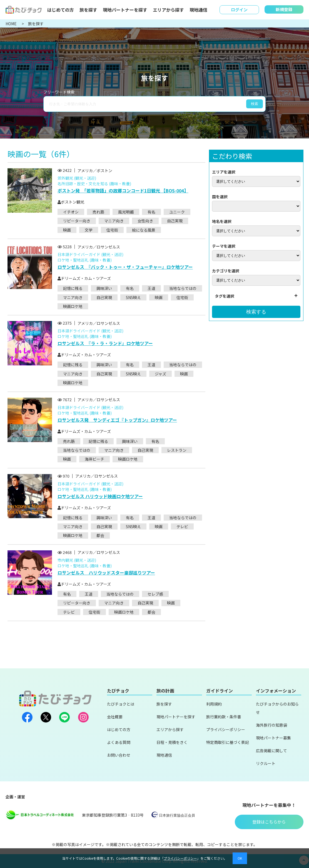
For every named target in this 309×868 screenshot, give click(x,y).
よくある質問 (119, 742)
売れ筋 (98, 212)
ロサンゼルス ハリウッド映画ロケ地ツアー (100, 496)
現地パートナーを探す (125, 10)
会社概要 (115, 717)
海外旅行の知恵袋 (271, 725)
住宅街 (112, 230)
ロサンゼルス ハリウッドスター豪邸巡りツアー (106, 573)
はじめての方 (61, 10)
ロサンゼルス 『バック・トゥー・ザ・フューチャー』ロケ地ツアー (125, 267)
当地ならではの (183, 288)
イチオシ (71, 212)
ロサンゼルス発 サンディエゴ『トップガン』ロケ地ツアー (117, 420)
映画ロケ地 (73, 306)
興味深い (104, 288)
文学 (89, 230)
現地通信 (198, 10)
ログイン (239, 10)
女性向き (145, 221)
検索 (255, 104)
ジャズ (160, 374)
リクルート (266, 763)
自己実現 (175, 221)
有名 (151, 212)
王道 (151, 288)
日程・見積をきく (172, 742)
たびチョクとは (121, 704)
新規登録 (284, 9)
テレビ (182, 526)
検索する (256, 312)
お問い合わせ (119, 755)
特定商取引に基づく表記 (228, 742)
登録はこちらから (269, 822)
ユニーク (177, 212)
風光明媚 (126, 212)
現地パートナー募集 (273, 738)
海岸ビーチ (94, 459)
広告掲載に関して (271, 751)
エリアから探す (168, 10)
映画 (67, 230)
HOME (12, 24)
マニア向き (114, 221)
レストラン (177, 450)
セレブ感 (155, 594)
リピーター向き (77, 221)
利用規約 (214, 704)
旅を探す (88, 10)
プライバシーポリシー (226, 729)
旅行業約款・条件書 (224, 717)
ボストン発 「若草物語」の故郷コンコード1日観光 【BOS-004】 (123, 190)
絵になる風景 (144, 230)
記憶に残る (73, 288)
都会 (100, 535)
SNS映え (133, 297)
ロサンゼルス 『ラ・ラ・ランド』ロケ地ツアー (105, 343)
